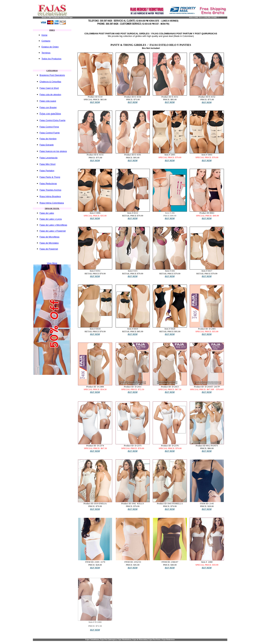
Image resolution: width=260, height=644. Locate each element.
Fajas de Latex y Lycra (51, 219)
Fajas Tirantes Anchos (51, 190)
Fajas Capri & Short (49, 88)
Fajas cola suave (48, 101)
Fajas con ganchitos (50, 114)
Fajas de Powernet (49, 249)
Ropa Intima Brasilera (50, 196)
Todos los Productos (51, 59)
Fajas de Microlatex (49, 243)
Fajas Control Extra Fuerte (53, 120)
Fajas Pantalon (47, 171)
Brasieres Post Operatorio (52, 75)
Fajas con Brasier (48, 107)
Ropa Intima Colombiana (52, 203)
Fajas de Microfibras (50, 237)
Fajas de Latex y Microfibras (53, 225)
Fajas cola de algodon (50, 95)
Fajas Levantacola (49, 158)
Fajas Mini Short (48, 164)
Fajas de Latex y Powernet (53, 231)
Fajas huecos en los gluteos (53, 151)
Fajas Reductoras (48, 184)
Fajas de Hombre (48, 139)
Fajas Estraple (47, 145)
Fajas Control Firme (49, 127)
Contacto (46, 41)
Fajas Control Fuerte (50, 133)
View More (52, 263)
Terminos (46, 53)
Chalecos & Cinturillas (50, 82)
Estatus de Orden (50, 47)
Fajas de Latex (47, 213)
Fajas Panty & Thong (50, 177)
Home (44, 35)
